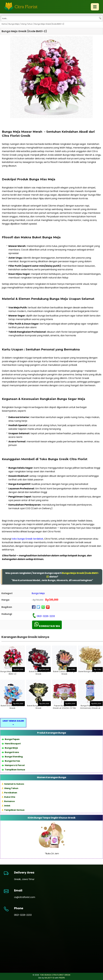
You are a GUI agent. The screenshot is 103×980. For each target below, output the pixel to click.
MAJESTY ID (49, 978)
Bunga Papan (11, 739)
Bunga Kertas (11, 761)
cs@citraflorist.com (25, 897)
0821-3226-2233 (46, 616)
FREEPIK (62, 978)
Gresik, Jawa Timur (24, 879)
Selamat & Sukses (13, 784)
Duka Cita (8, 797)
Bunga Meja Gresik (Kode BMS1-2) (24, 31)
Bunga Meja (14, 24)
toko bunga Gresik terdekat (27, 539)
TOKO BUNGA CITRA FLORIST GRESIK (55, 975)
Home (4, 24)
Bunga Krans (10, 752)
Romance (8, 801)
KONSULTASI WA (47, 625)
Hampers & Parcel (13, 765)
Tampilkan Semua (13, 770)
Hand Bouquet (11, 744)
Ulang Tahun (27, 24)
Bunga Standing (12, 757)
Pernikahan (9, 793)
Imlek (6, 806)
